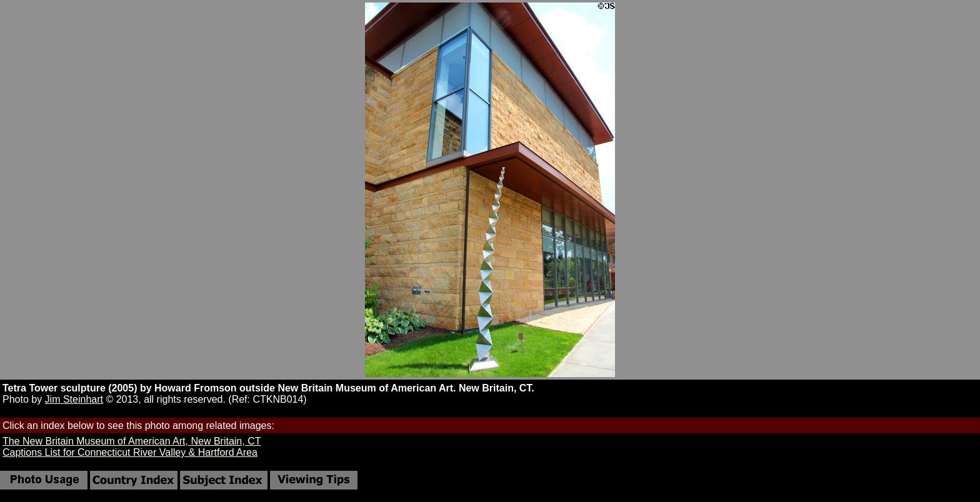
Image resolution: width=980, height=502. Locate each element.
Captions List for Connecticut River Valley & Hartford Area (130, 452)
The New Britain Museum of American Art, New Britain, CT (132, 441)
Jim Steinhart (74, 399)
